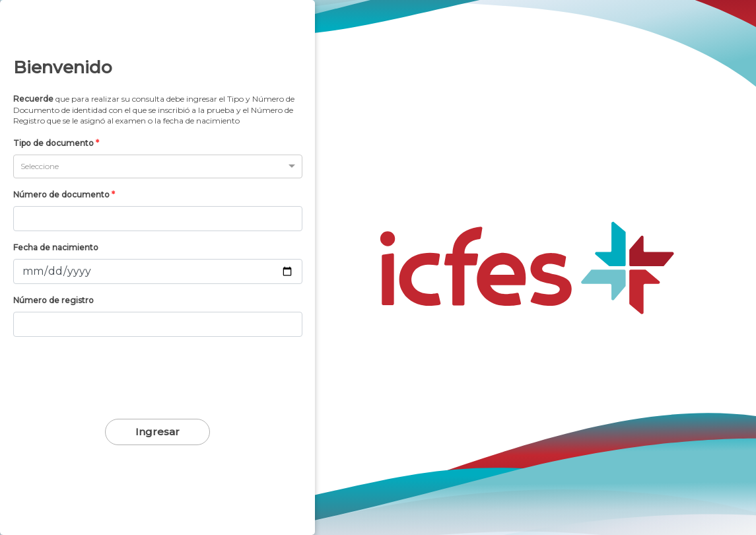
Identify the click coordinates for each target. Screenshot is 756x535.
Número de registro (53, 300)
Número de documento (64, 195)
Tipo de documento (56, 143)
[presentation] (158, 377)
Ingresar (157, 432)
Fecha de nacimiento (56, 247)
